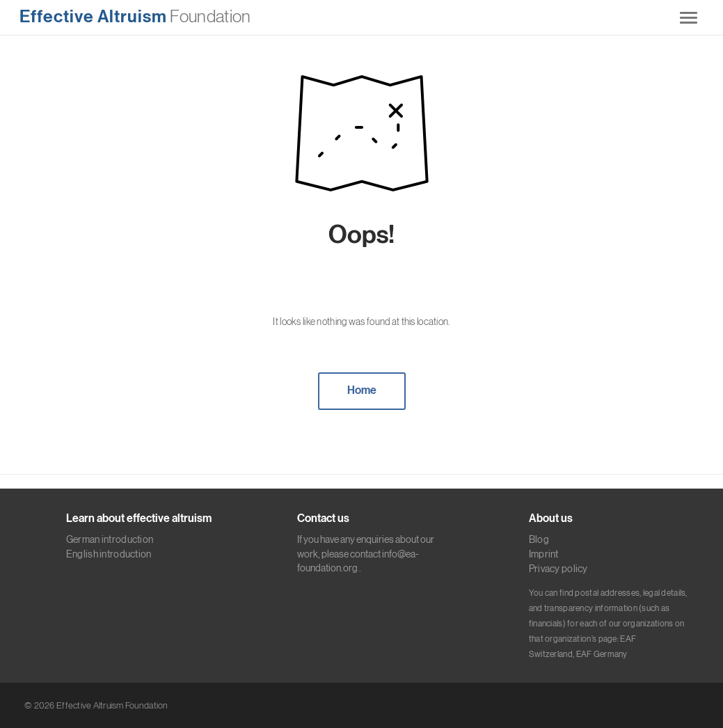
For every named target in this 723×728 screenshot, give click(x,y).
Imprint (544, 554)
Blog (539, 539)
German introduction (110, 539)
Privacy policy (558, 569)
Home (362, 390)
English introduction (109, 554)
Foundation (135, 17)
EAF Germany (602, 654)
